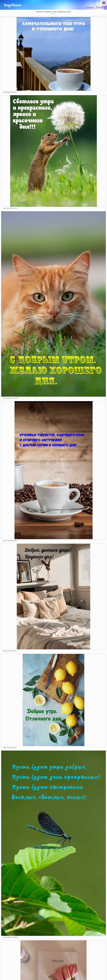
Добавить (101, 7)
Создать (90, 7)
